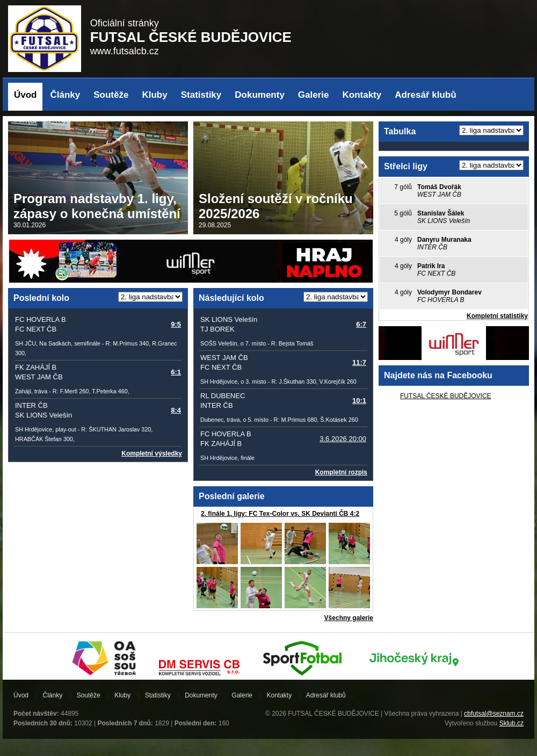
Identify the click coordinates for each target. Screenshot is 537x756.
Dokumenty (260, 95)
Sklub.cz (511, 723)
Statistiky (201, 95)
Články (66, 95)
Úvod (26, 95)
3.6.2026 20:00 (343, 439)
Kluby (154, 95)
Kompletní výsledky (152, 453)
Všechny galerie (349, 618)
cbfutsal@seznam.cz (494, 714)
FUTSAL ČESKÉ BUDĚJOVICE (446, 396)
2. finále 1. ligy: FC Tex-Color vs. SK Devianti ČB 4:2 (280, 514)
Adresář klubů (425, 95)
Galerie (314, 95)
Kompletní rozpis (341, 472)
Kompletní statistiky (497, 316)
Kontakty (362, 95)
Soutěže (111, 95)
